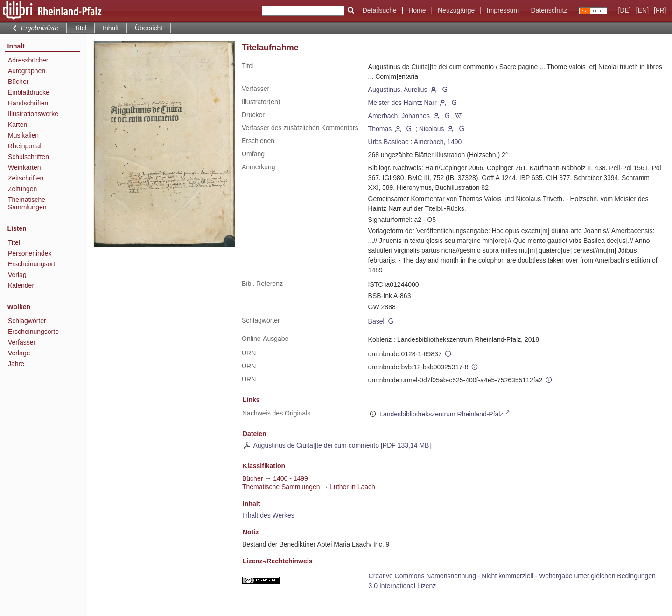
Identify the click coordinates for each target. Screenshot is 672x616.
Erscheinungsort (31, 264)
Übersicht (149, 28)
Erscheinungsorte (33, 332)
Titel (14, 242)
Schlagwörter (27, 321)
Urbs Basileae (388, 142)
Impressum (503, 10)
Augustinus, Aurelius (398, 90)
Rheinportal (25, 146)
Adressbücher (28, 60)
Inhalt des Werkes (268, 515)
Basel (376, 321)
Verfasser (22, 342)
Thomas (380, 129)
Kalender (21, 285)
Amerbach (429, 142)
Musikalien (23, 135)
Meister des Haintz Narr (402, 103)
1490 (454, 142)
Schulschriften (28, 157)
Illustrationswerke (33, 114)
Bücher (18, 82)
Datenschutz (549, 10)
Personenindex (30, 253)
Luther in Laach (353, 487)
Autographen (27, 71)
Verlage (19, 353)
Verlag (17, 275)
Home (417, 10)
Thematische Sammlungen (27, 203)
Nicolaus (432, 129)
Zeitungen (22, 189)
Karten (17, 125)
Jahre (16, 364)
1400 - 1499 (290, 478)
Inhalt (111, 28)
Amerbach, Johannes (399, 116)
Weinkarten (24, 167)
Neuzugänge (456, 10)
